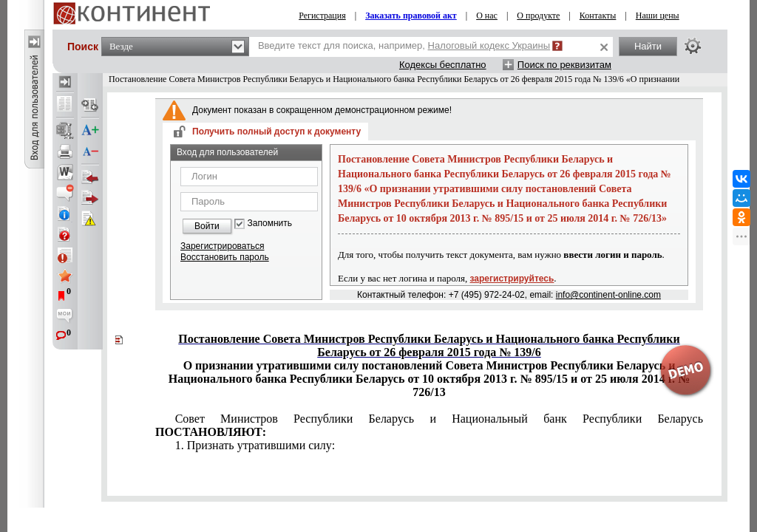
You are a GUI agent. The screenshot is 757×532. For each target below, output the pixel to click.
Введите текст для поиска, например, (404, 45)
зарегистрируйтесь (512, 279)
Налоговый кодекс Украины (489, 45)
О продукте (538, 16)
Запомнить (270, 224)
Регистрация (322, 16)
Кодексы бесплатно (443, 65)
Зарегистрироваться (222, 246)
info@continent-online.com (608, 295)
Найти (648, 46)
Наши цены (658, 16)
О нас (487, 16)
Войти (207, 226)
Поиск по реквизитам (564, 65)
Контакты (598, 16)
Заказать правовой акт (411, 16)
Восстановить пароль (225, 257)
